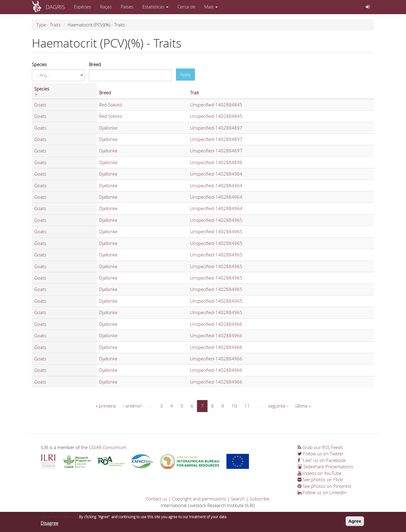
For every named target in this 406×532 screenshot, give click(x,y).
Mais (211, 7)
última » (303, 406)
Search (238, 499)
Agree (355, 523)
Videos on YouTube (320, 473)
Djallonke (108, 128)
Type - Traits (48, 25)
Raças (106, 7)
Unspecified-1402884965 (216, 220)
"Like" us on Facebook (322, 460)
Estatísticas (155, 7)
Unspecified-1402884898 (216, 162)
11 (247, 406)
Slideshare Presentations (325, 466)
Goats (40, 105)
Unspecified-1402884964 (216, 174)
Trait (194, 93)
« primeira (106, 406)
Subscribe (259, 499)
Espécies (82, 7)
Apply (185, 74)
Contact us (156, 499)
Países (127, 7)
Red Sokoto (111, 105)
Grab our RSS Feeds (320, 447)
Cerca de (186, 7)
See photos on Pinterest (324, 486)
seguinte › (278, 406)
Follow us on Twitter (321, 454)
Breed (95, 64)
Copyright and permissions (199, 499)
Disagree (49, 525)
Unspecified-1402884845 (216, 105)
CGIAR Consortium (108, 447)
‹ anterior (132, 406)
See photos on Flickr (321, 479)
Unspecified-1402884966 (216, 324)
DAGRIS (55, 7)
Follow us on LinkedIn (322, 492)
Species (39, 64)
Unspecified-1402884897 (216, 128)
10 (234, 406)
